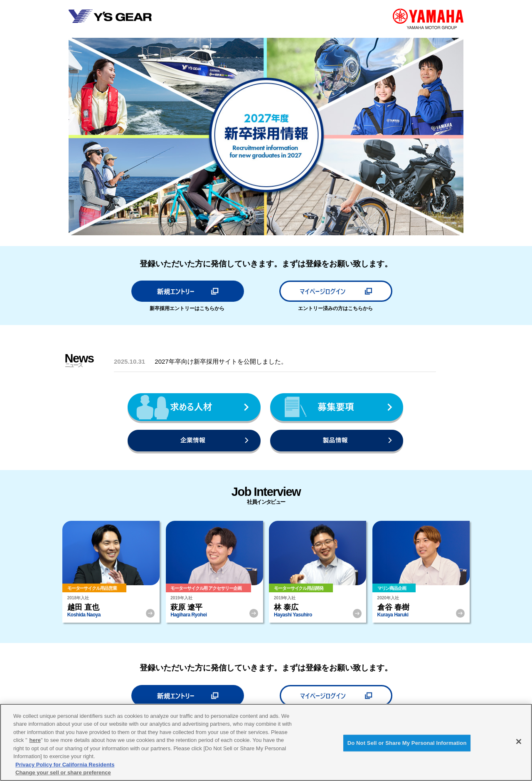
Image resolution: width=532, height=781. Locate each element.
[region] (266, 742)
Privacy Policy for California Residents (65, 765)
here (35, 740)
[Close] (519, 742)
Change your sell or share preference (63, 772)
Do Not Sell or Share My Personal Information (407, 743)
